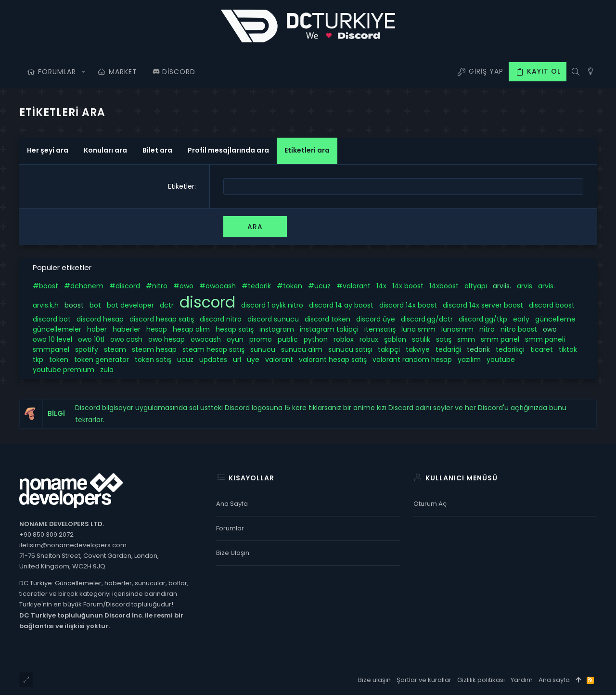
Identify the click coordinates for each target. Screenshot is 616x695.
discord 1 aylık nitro (272, 305)
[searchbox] (403, 187)
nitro (487, 329)
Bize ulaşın (233, 553)
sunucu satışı (350, 349)
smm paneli (545, 339)
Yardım (522, 680)
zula (107, 370)
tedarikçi (510, 349)
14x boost (408, 286)
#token (289, 286)
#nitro (157, 286)
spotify (87, 349)
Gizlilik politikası (481, 680)
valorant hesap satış (333, 360)
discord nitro (221, 319)
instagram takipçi (329, 329)
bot (95, 305)
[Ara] (575, 72)
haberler (127, 329)
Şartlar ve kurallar (424, 680)
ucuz (185, 360)
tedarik (478, 349)
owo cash (126, 339)
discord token (327, 319)
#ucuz (319, 286)
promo (261, 339)
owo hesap (167, 339)
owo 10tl (91, 339)
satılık (421, 339)
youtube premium (64, 370)
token (59, 360)
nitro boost (519, 329)
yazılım (469, 360)
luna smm (418, 329)
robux (369, 339)
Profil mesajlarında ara (228, 150)
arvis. (546, 286)
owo (550, 329)
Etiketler (181, 186)
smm (466, 339)
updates (213, 360)
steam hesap (154, 349)
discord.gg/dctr (427, 319)
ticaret (542, 349)
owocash (206, 339)
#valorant (353, 286)
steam (115, 349)
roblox (344, 339)
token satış (153, 360)
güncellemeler (57, 329)
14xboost (444, 286)
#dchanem (84, 286)
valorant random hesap (412, 360)
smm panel (500, 339)
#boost (45, 286)
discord (207, 302)
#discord (125, 286)
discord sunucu (273, 319)
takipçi (389, 349)
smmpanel (51, 349)
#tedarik (256, 286)
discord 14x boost (408, 305)
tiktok (568, 349)
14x (381, 286)
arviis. (502, 286)
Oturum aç (430, 504)
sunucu (263, 349)
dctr (167, 305)
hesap (157, 329)
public (288, 339)
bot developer (130, 305)
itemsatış (380, 329)
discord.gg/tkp (483, 319)
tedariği (448, 349)
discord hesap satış (162, 319)
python (316, 339)
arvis (525, 286)
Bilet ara (157, 150)
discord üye (376, 319)
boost (74, 305)
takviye (418, 349)
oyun (235, 339)
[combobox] (403, 187)
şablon (395, 339)
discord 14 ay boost (341, 305)
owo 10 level (52, 339)
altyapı (476, 286)
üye (253, 360)
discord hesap (100, 319)
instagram (277, 329)
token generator (102, 360)
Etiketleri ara (307, 150)
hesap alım (191, 329)
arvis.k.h (46, 305)
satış (444, 339)
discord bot (52, 319)
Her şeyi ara (48, 150)
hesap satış (235, 329)
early (521, 319)
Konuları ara (105, 150)
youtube (501, 360)
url (237, 360)
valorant (279, 360)
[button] (83, 72)
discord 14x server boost (483, 305)
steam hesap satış (213, 349)
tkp (38, 360)
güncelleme (555, 319)
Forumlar (230, 528)
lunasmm (457, 329)
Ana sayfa (232, 504)
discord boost (552, 305)
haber (97, 329)
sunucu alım (302, 349)
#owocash (218, 286)
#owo (183, 286)
